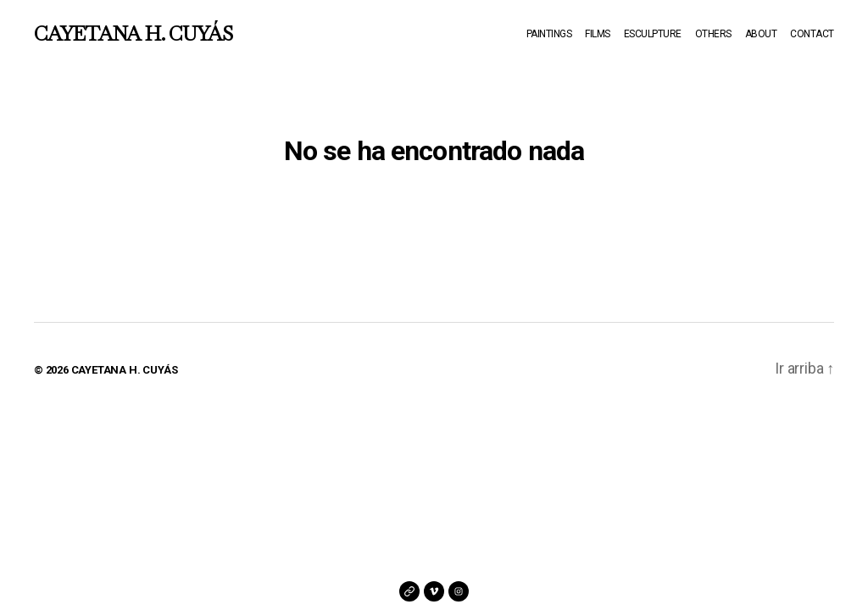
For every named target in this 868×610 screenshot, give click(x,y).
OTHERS (713, 34)
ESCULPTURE (653, 34)
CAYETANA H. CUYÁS (133, 34)
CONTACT (812, 34)
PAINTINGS (549, 34)
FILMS (598, 34)
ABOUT (761, 34)
